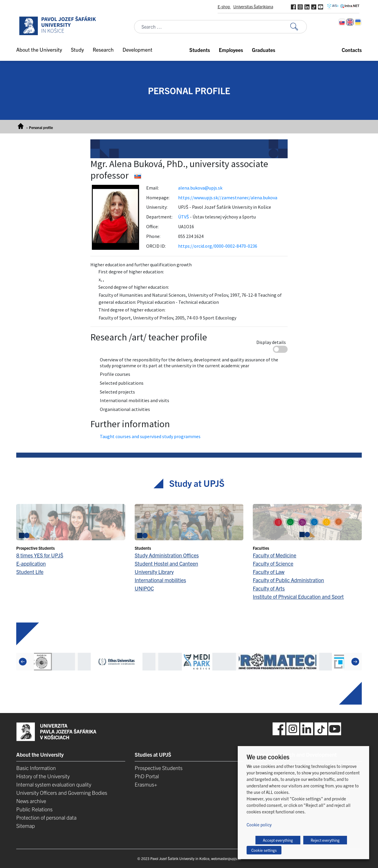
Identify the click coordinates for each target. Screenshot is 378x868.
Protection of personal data (46, 817)
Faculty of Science (273, 563)
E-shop (224, 6)
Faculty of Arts (269, 588)
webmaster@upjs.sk (226, 858)
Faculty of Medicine (274, 555)
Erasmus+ (146, 784)
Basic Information (36, 768)
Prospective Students (159, 768)
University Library (154, 572)
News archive (31, 801)
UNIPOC (144, 588)
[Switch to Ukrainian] (358, 22)
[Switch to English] (350, 22)
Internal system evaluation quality (54, 784)
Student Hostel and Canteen (166, 563)
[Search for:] (299, 27)
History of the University (43, 776)
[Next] (355, 662)
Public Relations (34, 809)
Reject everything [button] (325, 840)
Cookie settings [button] (264, 850)
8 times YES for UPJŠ (40, 555)
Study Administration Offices (167, 555)
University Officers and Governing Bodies (62, 793)
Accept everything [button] (278, 840)
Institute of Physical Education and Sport (298, 597)
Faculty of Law (269, 572)
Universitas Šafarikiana (253, 6)
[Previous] (23, 662)
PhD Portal (147, 776)
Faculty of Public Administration (288, 580)
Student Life (30, 572)
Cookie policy (259, 824)
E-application (31, 563)
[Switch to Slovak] (342, 22)
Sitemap (26, 826)
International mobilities (160, 580)
